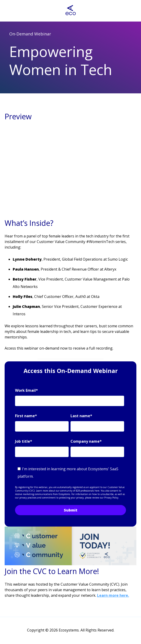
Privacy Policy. (112, 498)
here (97, 491)
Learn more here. (113, 595)
